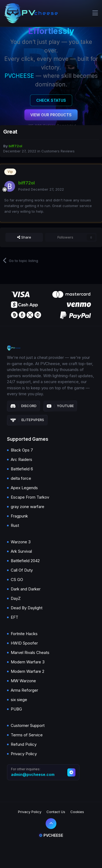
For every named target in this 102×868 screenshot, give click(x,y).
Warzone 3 (21, 542)
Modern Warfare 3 (28, 662)
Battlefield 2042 (25, 561)
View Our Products (51, 115)
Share (24, 237)
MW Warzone (23, 681)
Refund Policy (24, 744)
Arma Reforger (24, 690)
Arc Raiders (21, 459)
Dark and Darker (26, 589)
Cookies (77, 812)
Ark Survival (21, 551)
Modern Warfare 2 (28, 671)
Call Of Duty (22, 570)
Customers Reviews (58, 151)
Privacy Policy (24, 754)
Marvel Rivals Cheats (30, 652)
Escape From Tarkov (30, 497)
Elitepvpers (27, 420)
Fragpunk (19, 516)
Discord (23, 406)
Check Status (51, 100)
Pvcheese (51, 835)
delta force (21, 478)
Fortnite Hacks (24, 634)
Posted (41, 189)
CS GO (17, 580)
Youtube (60, 406)
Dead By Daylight (27, 608)
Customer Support (28, 725)
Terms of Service (27, 735)
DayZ (16, 598)
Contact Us (56, 812)
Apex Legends (24, 488)
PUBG (16, 709)
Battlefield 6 (22, 469)
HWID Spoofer (24, 643)
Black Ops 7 (22, 450)
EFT (14, 617)
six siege (19, 700)
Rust (15, 525)
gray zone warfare (28, 507)
